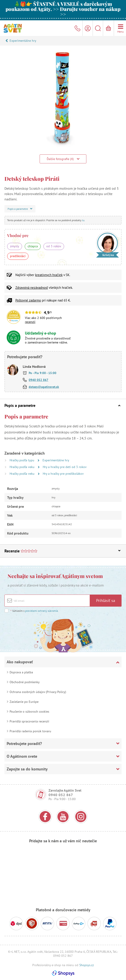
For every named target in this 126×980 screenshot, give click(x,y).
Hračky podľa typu (22, 460)
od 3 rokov (54, 246)
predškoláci (18, 256)
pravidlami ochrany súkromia (42, 611)
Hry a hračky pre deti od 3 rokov (65, 467)
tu (83, 220)
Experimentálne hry (23, 41)
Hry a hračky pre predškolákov (63, 474)
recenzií (30, 322)
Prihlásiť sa (106, 600)
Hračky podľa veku (22, 467)
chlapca (33, 246)
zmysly (15, 246)
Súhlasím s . (34, 611)
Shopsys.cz (86, 965)
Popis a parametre (62, 405)
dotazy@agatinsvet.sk (44, 387)
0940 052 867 (39, 380)
